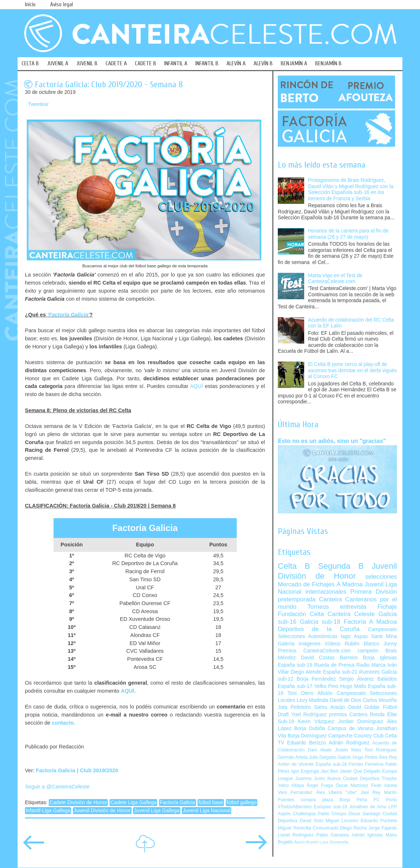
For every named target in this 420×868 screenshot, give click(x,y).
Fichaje (387, 607)
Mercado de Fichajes (306, 584)
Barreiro (349, 658)
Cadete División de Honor (78, 803)
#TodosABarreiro (295, 807)
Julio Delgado (322, 757)
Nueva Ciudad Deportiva (353, 779)
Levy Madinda (312, 700)
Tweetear (38, 104)
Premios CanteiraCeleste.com (314, 651)
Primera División (374, 592)
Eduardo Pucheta (379, 821)
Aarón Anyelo (306, 842)
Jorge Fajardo (383, 828)
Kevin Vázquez (316, 721)
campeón (368, 651)
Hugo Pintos (365, 757)
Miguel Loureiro (342, 821)
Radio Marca (371, 665)
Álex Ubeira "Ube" (336, 792)
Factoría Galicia (178, 803)
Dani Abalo (320, 750)
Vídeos (333, 644)
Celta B (294, 566)
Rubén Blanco (362, 644)
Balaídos (387, 679)
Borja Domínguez (307, 736)
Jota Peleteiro (294, 707)
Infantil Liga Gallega (48, 811)
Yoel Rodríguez (309, 715)
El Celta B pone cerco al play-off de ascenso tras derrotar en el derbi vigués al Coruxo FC (353, 370)
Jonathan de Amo (368, 807)
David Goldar (364, 707)
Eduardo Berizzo (306, 743)
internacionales (326, 592)
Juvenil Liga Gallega (156, 811)
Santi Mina (384, 636)
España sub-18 (331, 764)
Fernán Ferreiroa (366, 764)
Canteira (330, 599)
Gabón (344, 757)
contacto (63, 723)
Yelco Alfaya (291, 785)
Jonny (390, 644)
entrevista (353, 607)
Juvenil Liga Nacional (206, 811)
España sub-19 (295, 665)
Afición (325, 693)
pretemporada (297, 599)
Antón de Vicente (296, 764)
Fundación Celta (301, 614)
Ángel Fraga (320, 785)
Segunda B (341, 566)
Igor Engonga (305, 771)
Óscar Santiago (364, 814)
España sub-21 (340, 672)
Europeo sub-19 (330, 807)
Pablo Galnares (333, 835)
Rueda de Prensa (334, 665)
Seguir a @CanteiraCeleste (57, 787)
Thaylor (389, 779)
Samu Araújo (329, 707)
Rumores (369, 672)
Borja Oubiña (310, 728)
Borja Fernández (316, 679)
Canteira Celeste (351, 614)
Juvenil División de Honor (102, 811)
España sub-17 (295, 686)
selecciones (381, 577)
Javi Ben (329, 771)
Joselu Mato (348, 750)
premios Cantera (348, 715)
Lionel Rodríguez (296, 835)
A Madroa (350, 584)
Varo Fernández (295, 792)
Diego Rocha (353, 828)
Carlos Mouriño (380, 700)
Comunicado (325, 828)
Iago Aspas (354, 636)
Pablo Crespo (332, 814)
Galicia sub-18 (320, 622)
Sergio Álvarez (356, 679)
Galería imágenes (299, 644)
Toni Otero (300, 693)
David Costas (318, 658)
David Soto (312, 821)
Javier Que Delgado (360, 771)
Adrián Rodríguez (349, 743)
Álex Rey (388, 757)
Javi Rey (371, 792)
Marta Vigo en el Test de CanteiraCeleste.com (335, 279)
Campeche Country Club (356, 736)
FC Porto (385, 800)
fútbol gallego (242, 803)
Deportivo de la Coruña (319, 629)
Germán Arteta (293, 757)
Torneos (318, 607)
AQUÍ (196, 386)
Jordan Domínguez (360, 721)
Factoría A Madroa (370, 622)
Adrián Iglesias (367, 835)
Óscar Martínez (352, 785)
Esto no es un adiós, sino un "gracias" (332, 441)
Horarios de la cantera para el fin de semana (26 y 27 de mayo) (348, 234)
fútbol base (211, 803)
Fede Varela (384, 785)
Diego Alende (306, 672)
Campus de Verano (351, 728)
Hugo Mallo (353, 686)
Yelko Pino (326, 686)
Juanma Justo (310, 779)
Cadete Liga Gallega (133, 803)
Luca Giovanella (334, 842)
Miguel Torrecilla (294, 828)
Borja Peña (353, 800)
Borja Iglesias (380, 658)
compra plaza (317, 800)
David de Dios (345, 700)
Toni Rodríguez (381, 750)
